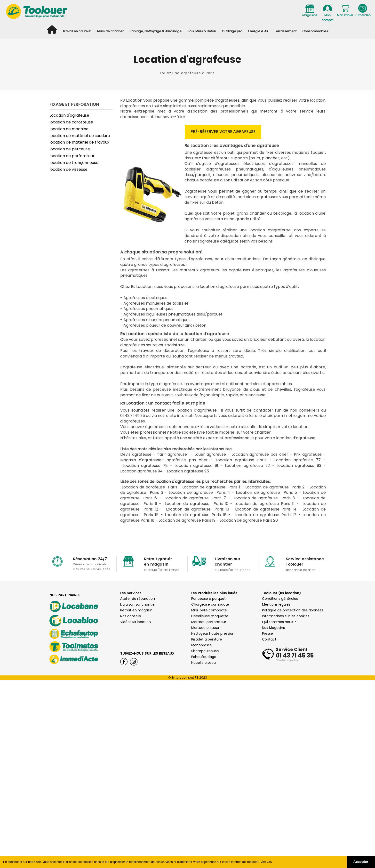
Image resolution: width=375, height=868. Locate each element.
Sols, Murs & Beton (202, 31)
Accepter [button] (361, 862)
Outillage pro (232, 31)
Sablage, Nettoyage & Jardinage (156, 31)
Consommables (315, 31)
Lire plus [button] (266, 862)
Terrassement (285, 31)
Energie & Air (258, 31)
